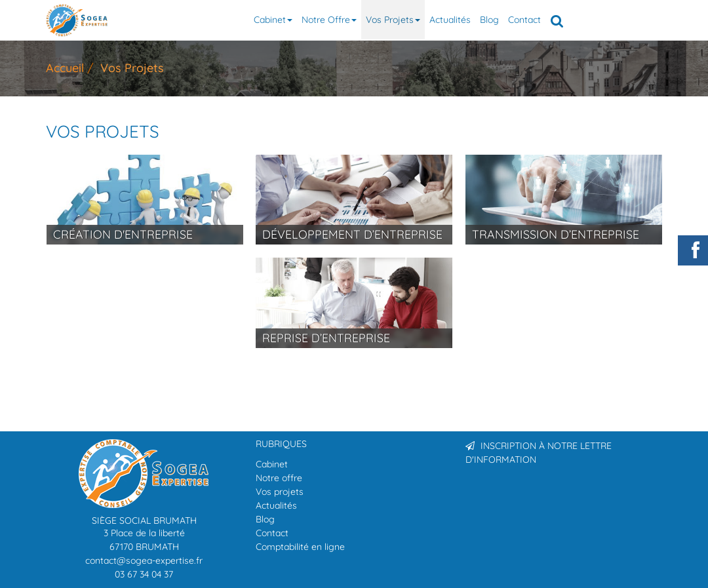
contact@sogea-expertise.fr (144, 560)
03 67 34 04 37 (144, 574)
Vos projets (393, 20)
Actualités (450, 20)
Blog (489, 20)
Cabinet (273, 20)
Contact (524, 20)
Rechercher (559, 20)
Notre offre (329, 20)
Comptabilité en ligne (300, 547)
